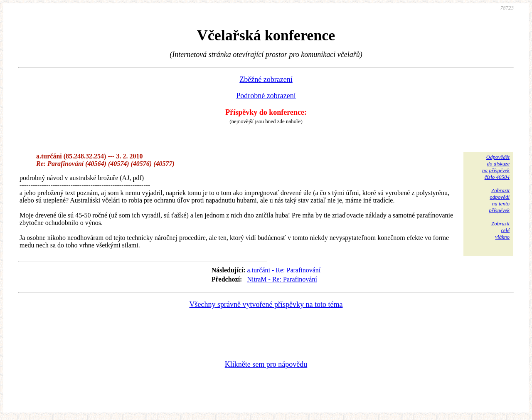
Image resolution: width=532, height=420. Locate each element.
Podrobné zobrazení (266, 96)
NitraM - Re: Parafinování (282, 279)
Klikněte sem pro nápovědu (266, 364)
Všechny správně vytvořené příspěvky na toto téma (266, 304)
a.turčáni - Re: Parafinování (284, 270)
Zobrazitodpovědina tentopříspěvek (499, 200)
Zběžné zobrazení (266, 79)
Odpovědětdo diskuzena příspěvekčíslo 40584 (496, 167)
